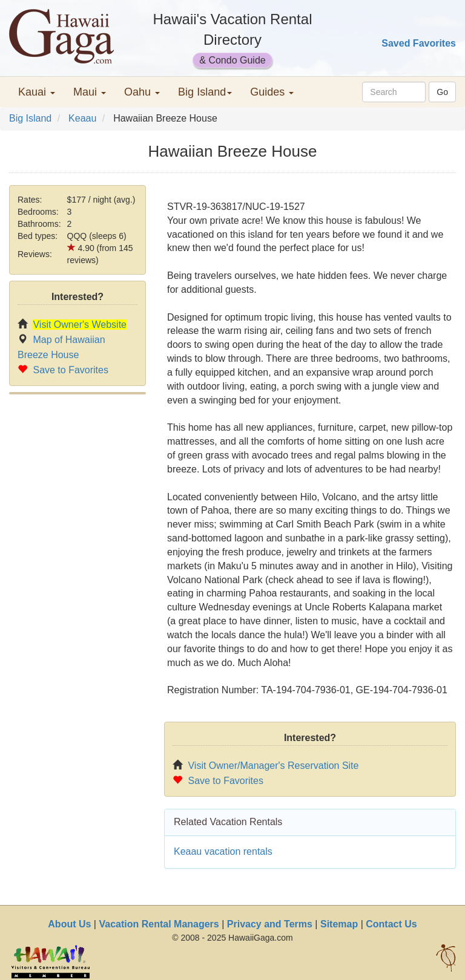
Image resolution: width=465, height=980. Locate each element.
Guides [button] (272, 92)
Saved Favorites (419, 43)
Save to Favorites (71, 370)
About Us (69, 924)
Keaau (82, 118)
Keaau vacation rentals (223, 851)
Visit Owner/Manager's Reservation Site (273, 766)
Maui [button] (90, 92)
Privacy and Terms (270, 924)
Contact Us (391, 924)
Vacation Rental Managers (159, 924)
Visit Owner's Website (80, 325)
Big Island (30, 118)
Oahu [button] (142, 92)
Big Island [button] (205, 92)
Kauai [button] (37, 92)
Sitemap (339, 924)
